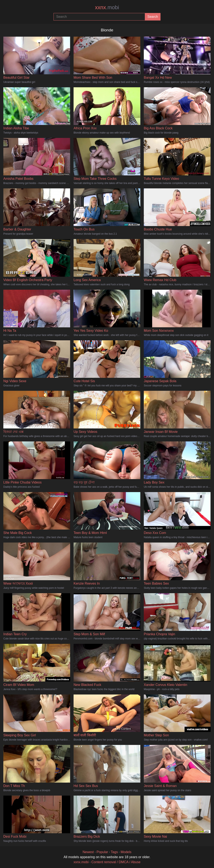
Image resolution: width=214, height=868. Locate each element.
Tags (114, 852)
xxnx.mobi (81, 862)
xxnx (107, 7)
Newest (88, 852)
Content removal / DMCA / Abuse (116, 862)
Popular (102, 852)
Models (126, 852)
